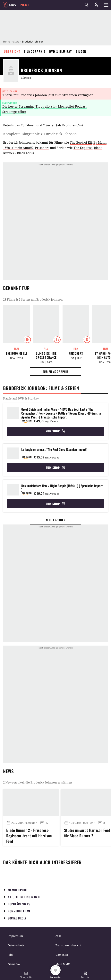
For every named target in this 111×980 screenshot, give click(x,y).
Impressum (15, 936)
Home (7, 42)
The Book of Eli (81, 142)
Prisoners (42, 148)
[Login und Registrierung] (96, 5)
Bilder (81, 51)
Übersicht (12, 51)
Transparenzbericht (68, 945)
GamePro (14, 964)
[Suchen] (87, 5)
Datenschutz (16, 945)
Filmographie (35, 51)
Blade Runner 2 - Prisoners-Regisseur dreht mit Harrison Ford (29, 835)
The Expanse (83, 148)
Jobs (11, 955)
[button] (26, 975)
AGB (58, 936)
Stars (16, 42)
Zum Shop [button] (55, 431)
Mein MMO (63, 964)
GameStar (62, 955)
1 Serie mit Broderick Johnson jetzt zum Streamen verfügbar (48, 95)
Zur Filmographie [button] (55, 371)
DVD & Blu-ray (61, 51)
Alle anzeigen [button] (55, 520)
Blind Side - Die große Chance (46, 355)
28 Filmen (28, 125)
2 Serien (49, 125)
